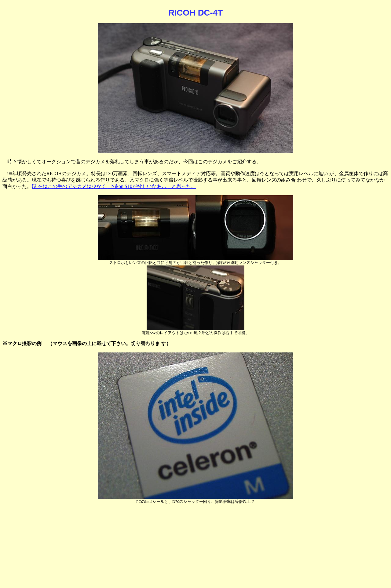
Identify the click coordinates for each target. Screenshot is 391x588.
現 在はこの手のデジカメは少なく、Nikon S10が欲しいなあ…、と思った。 (114, 186)
